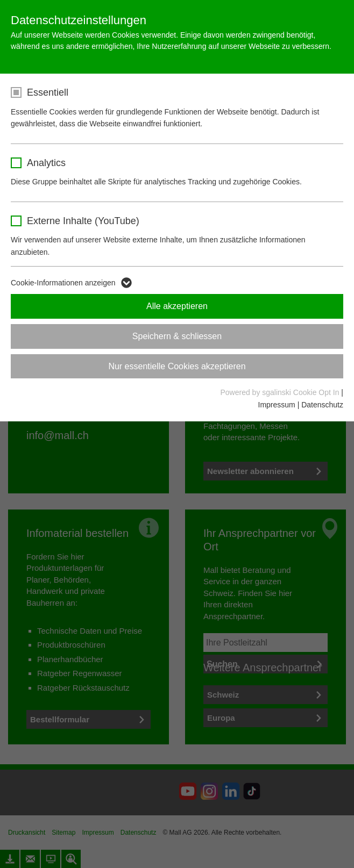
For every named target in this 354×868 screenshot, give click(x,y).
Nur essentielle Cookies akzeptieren (177, 366)
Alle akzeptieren (177, 306)
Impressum (277, 405)
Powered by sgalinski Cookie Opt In (281, 392)
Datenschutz (322, 405)
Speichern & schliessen (177, 336)
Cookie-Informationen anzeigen (63, 283)
